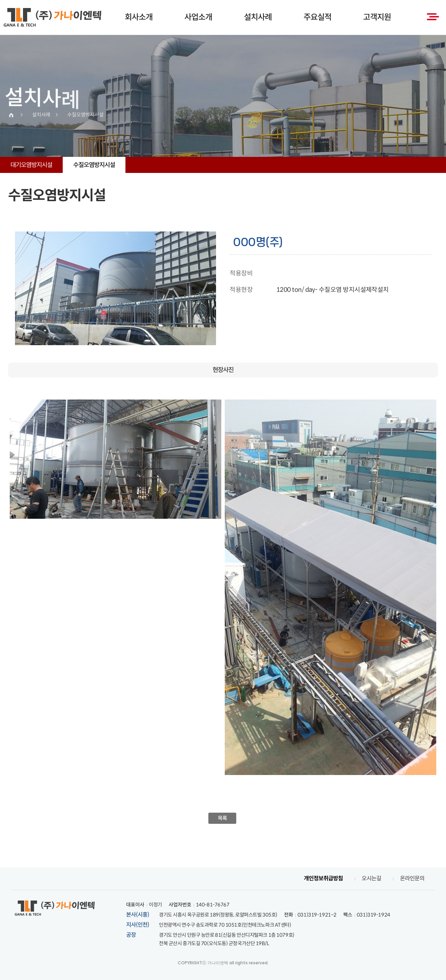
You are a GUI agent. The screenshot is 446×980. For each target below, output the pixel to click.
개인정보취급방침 (323, 878)
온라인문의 (412, 878)
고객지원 (377, 17)
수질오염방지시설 (94, 165)
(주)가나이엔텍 (52, 17)
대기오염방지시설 (31, 165)
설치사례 (258, 17)
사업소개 (198, 17)
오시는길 (371, 878)
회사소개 (139, 17)
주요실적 (317, 17)
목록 (222, 818)
